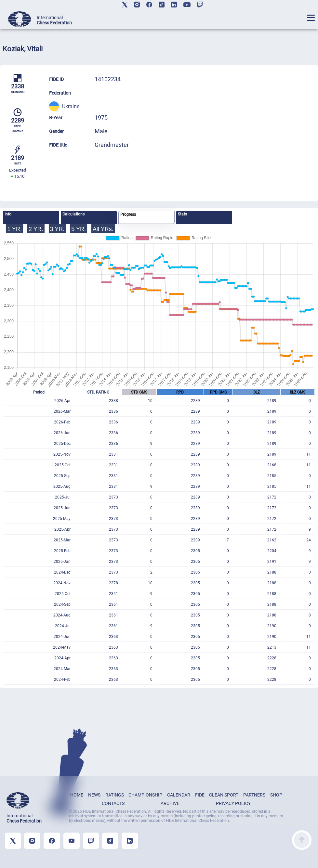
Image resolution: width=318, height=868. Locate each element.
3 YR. (57, 229)
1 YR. (14, 229)
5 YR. (79, 229)
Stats (182, 214)
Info (8, 214)
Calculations (73, 214)
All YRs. (103, 229)
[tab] (31, 217)
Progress (128, 214)
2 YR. (36, 229)
